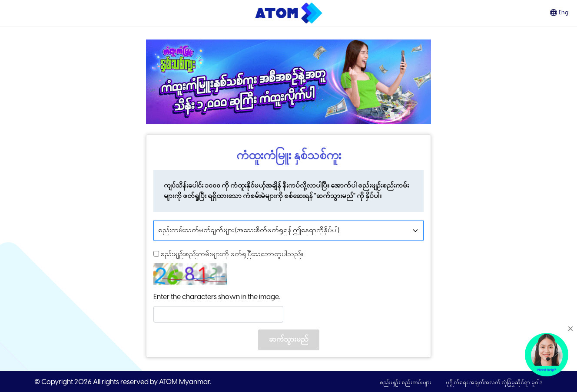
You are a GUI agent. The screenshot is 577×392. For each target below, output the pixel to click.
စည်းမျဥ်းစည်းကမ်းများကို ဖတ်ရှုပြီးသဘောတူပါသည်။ (228, 254)
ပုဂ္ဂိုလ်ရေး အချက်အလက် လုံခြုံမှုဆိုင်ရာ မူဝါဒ (494, 383)
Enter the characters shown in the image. (217, 297)
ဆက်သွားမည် (289, 340)
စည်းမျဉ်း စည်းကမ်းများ (406, 383)
